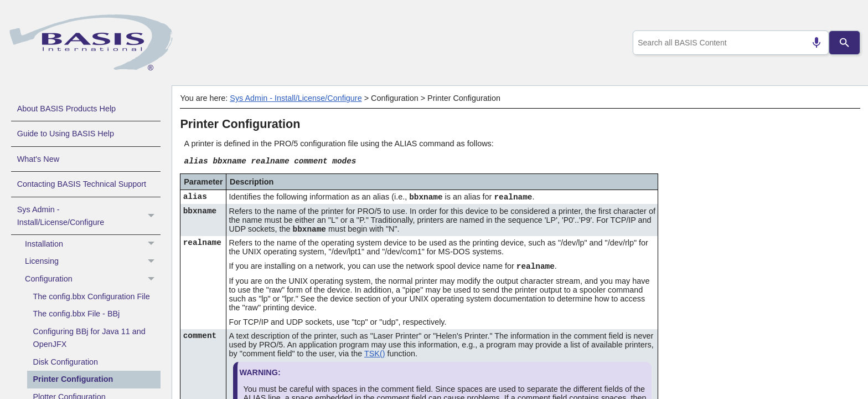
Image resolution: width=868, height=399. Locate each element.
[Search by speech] (812, 43)
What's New (38, 159)
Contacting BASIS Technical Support (82, 184)
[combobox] (729, 43)
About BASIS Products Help (66, 109)
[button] (153, 216)
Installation (93, 244)
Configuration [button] (93, 279)
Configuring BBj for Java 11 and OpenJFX (89, 338)
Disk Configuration (66, 362)
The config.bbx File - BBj (77, 314)
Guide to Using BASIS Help (66, 134)
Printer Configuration (73, 379)
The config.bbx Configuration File (92, 296)
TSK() (375, 354)
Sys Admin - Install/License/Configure (89, 216)
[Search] (845, 43)
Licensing (93, 262)
